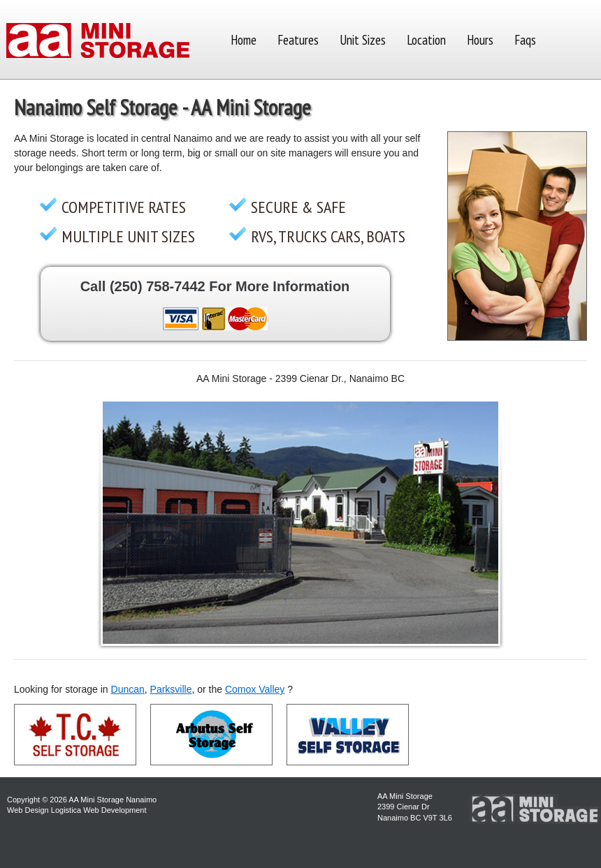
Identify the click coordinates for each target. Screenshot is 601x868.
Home (244, 40)
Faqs (525, 40)
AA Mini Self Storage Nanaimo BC (98, 42)
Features (298, 40)
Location (426, 40)
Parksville (171, 689)
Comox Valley (255, 689)
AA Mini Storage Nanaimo (113, 800)
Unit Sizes (363, 40)
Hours (480, 40)
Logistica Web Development (99, 810)
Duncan (128, 689)
